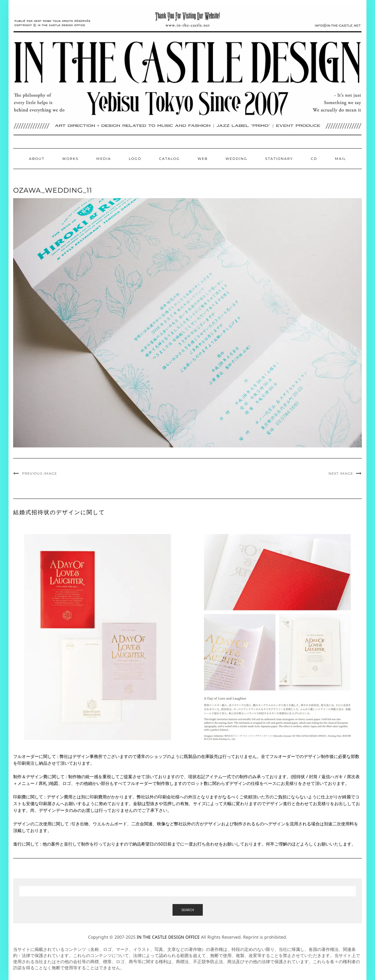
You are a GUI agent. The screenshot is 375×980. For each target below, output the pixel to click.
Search (188, 910)
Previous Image (39, 473)
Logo (135, 159)
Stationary (279, 159)
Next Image (341, 473)
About (37, 159)
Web (203, 159)
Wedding (236, 159)
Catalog (169, 159)
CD (314, 159)
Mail (340, 159)
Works (70, 159)
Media (104, 159)
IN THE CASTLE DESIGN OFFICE (168, 937)
